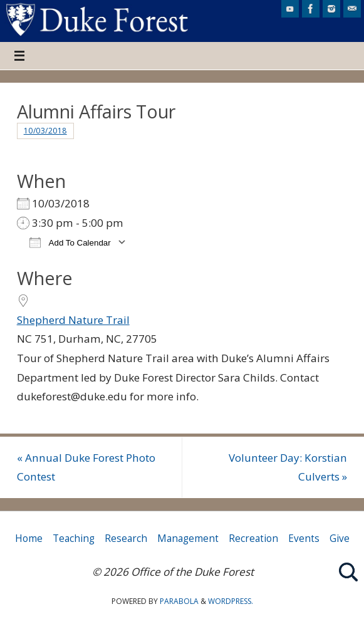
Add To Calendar (70, 242)
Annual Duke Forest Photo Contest (86, 467)
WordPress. (231, 601)
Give (340, 538)
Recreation (253, 538)
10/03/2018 (45, 131)
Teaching (74, 538)
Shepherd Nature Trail (73, 320)
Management (188, 538)
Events (304, 538)
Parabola (179, 601)
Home (29, 538)
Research (126, 538)
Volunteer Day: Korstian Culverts (288, 467)
